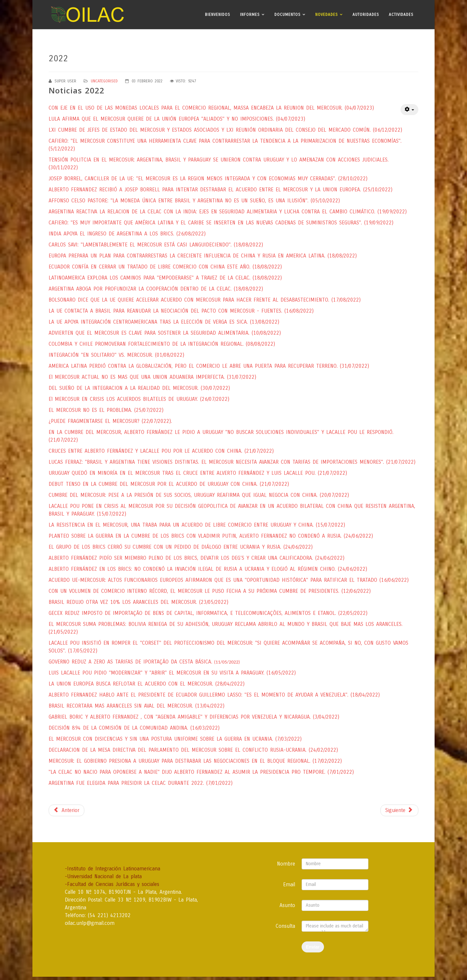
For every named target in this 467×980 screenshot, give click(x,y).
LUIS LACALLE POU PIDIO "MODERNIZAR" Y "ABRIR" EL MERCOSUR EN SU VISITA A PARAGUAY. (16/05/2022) (172, 673)
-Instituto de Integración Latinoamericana (113, 869)
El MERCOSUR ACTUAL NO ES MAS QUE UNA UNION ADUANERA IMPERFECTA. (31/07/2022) (152, 377)
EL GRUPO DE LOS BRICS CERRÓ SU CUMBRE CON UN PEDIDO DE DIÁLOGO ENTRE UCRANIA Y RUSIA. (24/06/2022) (181, 547)
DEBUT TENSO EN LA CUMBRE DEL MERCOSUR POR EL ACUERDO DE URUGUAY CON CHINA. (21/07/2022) (169, 484)
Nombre (286, 864)
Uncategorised (104, 81)
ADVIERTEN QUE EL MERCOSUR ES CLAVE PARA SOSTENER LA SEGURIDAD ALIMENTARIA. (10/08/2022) (165, 333)
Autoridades (366, 15)
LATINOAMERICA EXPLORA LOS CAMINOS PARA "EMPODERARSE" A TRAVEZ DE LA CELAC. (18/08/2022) (165, 278)
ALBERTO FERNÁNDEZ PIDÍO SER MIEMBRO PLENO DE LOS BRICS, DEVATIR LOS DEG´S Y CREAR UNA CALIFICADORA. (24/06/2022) (197, 558)
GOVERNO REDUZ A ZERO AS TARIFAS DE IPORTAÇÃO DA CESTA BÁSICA (144, 662)
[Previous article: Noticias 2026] (66, 810)
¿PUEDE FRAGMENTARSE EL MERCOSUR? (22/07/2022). (110, 421)
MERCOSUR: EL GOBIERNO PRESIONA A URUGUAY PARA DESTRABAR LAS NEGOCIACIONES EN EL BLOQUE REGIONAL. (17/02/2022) (195, 761)
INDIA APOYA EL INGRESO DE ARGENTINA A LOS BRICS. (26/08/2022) (127, 234)
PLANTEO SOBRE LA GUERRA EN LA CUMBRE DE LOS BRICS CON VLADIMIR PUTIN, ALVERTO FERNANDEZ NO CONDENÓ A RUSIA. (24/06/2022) (211, 536)
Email (289, 884)
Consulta (285, 926)
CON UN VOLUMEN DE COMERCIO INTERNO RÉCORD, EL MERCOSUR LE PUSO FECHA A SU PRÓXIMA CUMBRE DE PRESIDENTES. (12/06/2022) (210, 591)
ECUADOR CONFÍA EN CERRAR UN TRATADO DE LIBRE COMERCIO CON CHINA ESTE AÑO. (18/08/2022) (165, 267)
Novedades (327, 15)
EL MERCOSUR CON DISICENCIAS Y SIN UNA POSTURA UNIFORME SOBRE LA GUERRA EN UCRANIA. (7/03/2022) (175, 739)
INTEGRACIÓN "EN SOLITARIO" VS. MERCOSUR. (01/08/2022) (116, 355)
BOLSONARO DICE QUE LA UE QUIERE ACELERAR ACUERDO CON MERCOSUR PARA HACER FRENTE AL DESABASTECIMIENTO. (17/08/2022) (205, 300)
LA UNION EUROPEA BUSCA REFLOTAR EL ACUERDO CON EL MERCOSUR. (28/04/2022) (147, 684)
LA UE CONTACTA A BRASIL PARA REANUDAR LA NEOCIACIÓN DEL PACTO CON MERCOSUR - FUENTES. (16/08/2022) (181, 311)
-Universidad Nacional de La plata (103, 876)
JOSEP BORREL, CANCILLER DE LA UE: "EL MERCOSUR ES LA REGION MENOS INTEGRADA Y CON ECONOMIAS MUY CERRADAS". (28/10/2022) (208, 179)
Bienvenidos (218, 15)
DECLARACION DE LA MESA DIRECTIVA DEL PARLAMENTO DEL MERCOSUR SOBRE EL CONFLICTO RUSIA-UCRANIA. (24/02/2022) (193, 750)
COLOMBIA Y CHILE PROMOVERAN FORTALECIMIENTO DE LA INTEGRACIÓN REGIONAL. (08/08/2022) (162, 344)
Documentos (287, 15)
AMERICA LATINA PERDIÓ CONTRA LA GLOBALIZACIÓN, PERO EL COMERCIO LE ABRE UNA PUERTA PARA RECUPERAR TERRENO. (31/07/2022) (209, 366)
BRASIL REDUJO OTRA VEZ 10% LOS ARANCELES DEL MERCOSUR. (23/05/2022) (138, 602)
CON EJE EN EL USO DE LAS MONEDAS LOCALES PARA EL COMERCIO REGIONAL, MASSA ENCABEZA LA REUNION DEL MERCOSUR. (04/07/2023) (211, 108)
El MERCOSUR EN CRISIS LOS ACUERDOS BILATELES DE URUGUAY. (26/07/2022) (139, 399)
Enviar (313, 947)
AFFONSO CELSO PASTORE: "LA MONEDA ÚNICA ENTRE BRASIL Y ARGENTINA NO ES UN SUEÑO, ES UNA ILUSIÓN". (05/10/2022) (194, 201)
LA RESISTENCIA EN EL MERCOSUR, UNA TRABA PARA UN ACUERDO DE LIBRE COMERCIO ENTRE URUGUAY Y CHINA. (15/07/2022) (197, 525)
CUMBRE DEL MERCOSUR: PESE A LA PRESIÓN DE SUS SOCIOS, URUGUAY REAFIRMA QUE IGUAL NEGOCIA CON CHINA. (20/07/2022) (199, 495)
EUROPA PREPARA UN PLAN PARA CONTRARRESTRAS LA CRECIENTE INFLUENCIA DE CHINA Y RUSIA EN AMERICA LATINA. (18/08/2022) (203, 256)
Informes (250, 15)
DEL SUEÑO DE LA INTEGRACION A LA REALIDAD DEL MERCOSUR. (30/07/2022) (139, 388)
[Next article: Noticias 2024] (399, 810)
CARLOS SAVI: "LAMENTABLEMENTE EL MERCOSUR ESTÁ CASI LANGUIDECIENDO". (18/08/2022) (156, 245)
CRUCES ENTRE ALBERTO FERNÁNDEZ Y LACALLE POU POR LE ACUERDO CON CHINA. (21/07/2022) (161, 451)
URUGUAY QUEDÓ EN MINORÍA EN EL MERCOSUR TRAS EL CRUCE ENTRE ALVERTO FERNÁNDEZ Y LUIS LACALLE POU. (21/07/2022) (198, 473)
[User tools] (409, 110)
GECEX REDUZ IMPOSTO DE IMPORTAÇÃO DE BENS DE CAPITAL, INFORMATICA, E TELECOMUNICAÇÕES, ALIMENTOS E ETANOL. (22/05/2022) (208, 613)
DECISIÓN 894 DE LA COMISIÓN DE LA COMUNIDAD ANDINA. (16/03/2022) (134, 728)
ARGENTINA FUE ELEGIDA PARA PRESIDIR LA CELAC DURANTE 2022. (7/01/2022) (141, 783)
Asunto (287, 905)
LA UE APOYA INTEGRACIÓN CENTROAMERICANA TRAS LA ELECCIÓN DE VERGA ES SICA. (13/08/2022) (164, 322)
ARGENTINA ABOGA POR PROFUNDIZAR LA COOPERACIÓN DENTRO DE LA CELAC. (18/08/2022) (156, 289)
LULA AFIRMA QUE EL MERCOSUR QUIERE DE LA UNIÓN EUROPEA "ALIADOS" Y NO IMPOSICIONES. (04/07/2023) (177, 119)
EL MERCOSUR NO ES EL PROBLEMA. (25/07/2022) (106, 410)
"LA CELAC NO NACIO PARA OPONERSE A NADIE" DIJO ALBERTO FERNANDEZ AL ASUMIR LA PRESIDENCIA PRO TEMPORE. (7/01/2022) (201, 772)
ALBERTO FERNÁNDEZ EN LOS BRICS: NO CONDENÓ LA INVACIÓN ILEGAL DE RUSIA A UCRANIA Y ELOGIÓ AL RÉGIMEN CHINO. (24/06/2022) (208, 569)
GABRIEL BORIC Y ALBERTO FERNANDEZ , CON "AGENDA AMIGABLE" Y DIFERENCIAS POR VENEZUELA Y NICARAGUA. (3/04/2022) (194, 717)
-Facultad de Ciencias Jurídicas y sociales (112, 884)
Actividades (401, 15)
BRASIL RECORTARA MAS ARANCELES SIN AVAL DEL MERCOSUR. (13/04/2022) (137, 706)
